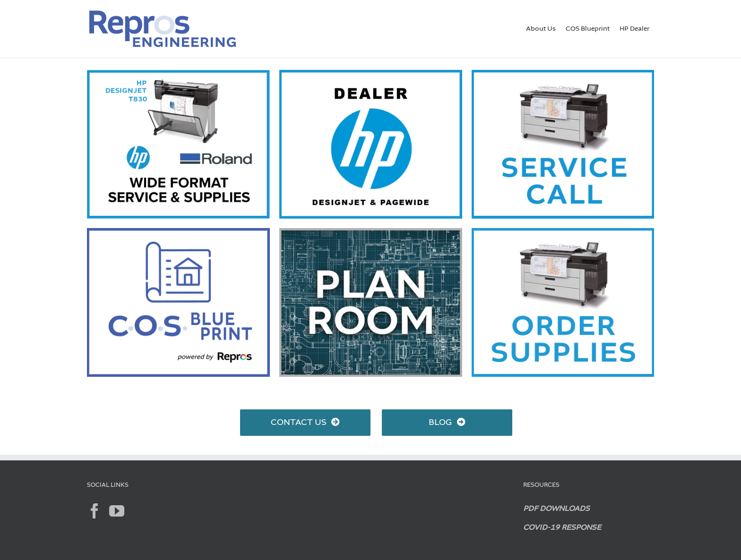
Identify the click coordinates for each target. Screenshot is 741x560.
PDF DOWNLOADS (556, 509)
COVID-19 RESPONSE (562, 528)
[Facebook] (95, 511)
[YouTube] (117, 511)
